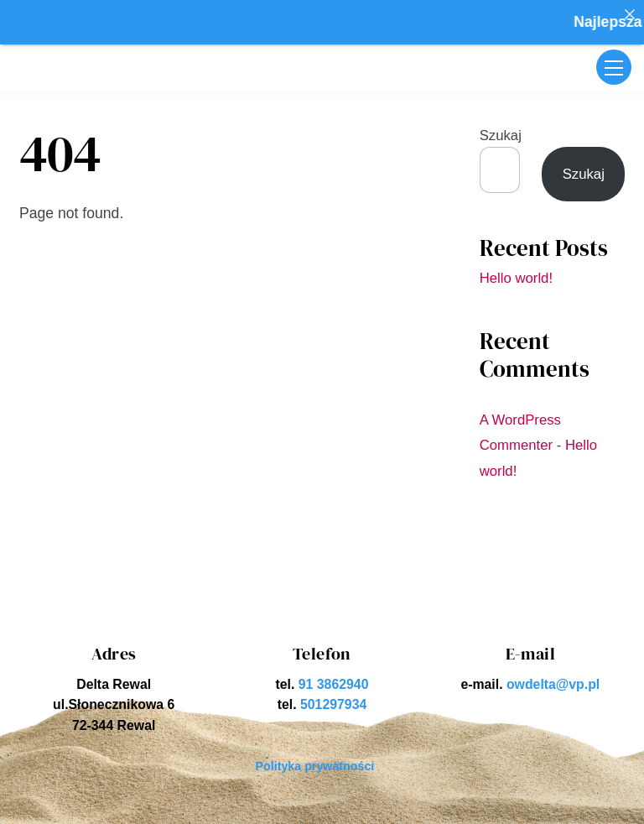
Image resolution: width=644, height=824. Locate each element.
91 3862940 (334, 684)
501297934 (333, 704)
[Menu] (614, 67)
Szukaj (501, 136)
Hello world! (516, 278)
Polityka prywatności (315, 766)
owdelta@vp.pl (553, 684)
